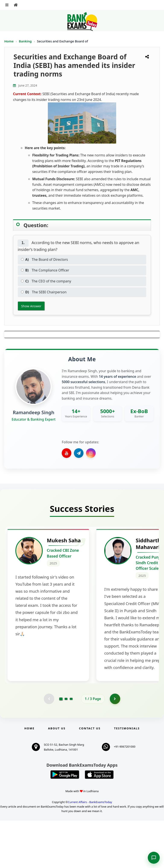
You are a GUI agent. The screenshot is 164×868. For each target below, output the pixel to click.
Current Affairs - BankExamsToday (90, 850)
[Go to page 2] (66, 746)
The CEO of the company (46, 281)
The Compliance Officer (45, 270)
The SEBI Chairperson (44, 292)
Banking (25, 41)
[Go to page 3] (71, 746)
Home (9, 41)
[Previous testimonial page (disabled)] (49, 746)
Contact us (90, 776)
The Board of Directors (44, 259)
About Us (57, 776)
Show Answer (31, 306)
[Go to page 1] (61, 746)
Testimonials (127, 776)
